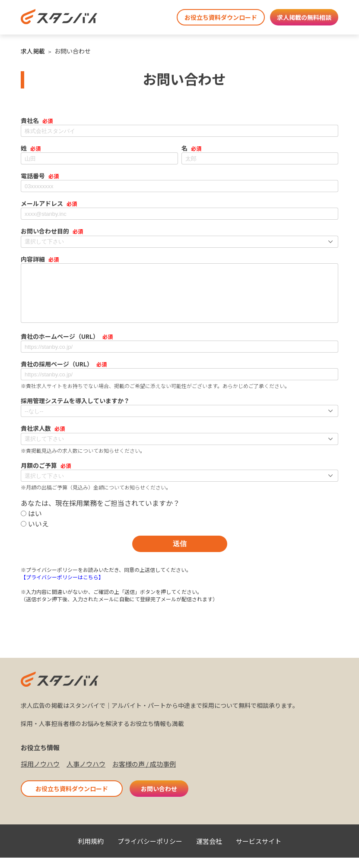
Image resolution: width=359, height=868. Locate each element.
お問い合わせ (159, 799)
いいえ (35, 534)
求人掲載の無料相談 (304, 17)
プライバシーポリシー (150, 851)
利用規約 (91, 851)
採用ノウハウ (40, 774)
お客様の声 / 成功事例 (144, 774)
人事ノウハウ (86, 774)
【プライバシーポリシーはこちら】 (62, 587)
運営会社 (209, 851)
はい (31, 524)
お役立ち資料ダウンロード (221, 17)
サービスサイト (259, 851)
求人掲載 (33, 51)
